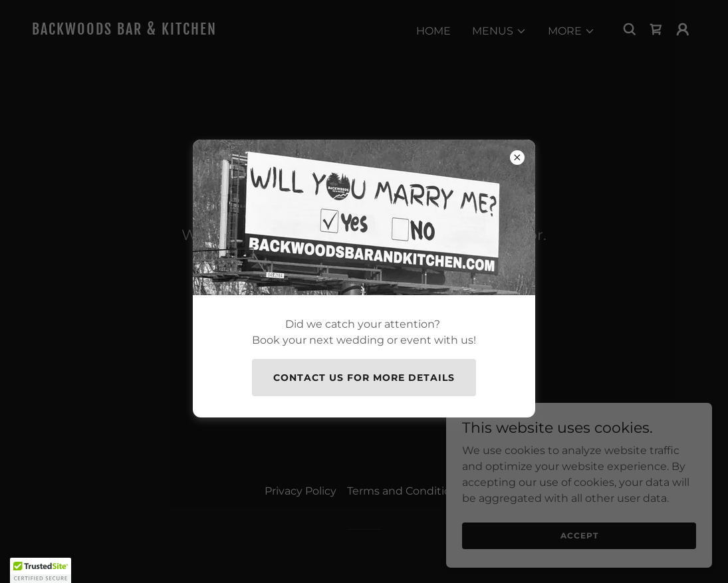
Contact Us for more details (364, 378)
